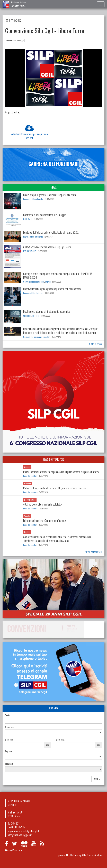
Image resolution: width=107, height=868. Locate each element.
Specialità (27, 316)
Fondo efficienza (36, 237)
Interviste (27, 199)
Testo (8, 715)
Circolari (47, 337)
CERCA (97, 779)
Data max (60, 740)
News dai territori (30, 476)
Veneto (27, 516)
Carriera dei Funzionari (33, 337)
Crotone (28, 483)
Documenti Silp (29, 293)
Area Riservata (13, 850)
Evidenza (40, 293)
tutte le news (96, 344)
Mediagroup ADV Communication (86, 855)
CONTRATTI (28, 219)
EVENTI (26, 237)
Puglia (27, 532)
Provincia (9, 764)
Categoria (10, 727)
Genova (27, 467)
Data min (9, 740)
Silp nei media (37, 199)
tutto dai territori (94, 552)
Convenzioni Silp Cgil (15, 40)
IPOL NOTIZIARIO (30, 251)
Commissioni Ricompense (34, 282)
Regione (9, 751)
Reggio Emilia (30, 500)
